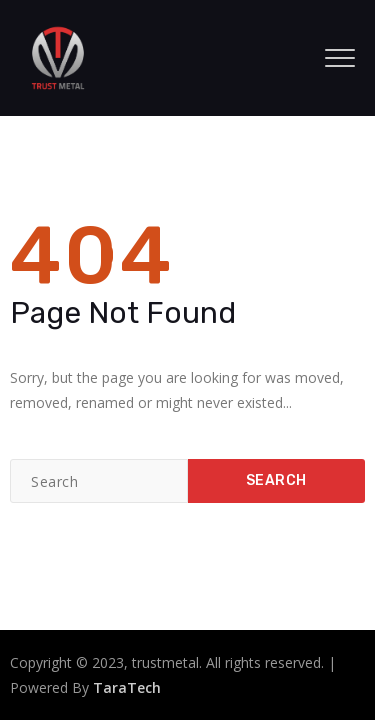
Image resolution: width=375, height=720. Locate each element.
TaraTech (127, 687)
